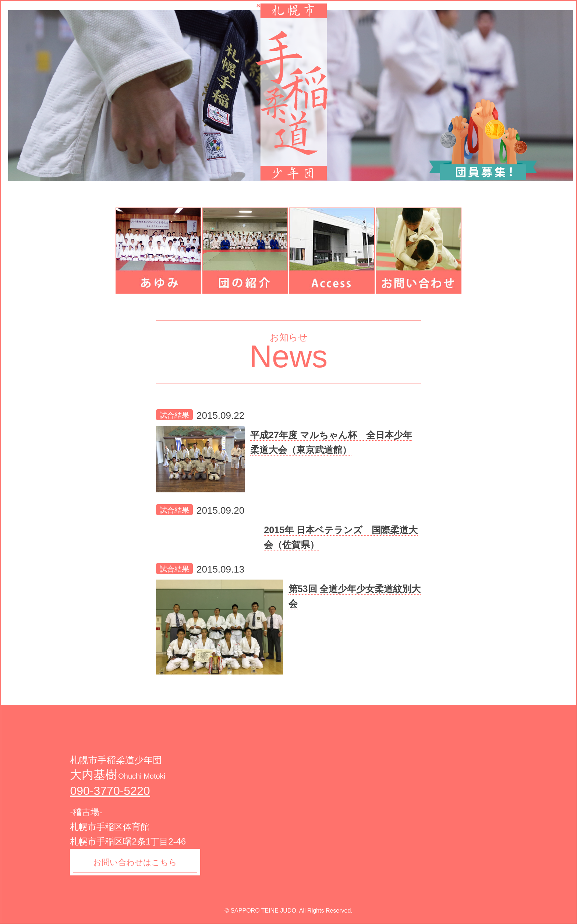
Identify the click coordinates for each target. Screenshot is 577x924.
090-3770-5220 (110, 791)
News (289, 356)
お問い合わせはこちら (135, 862)
